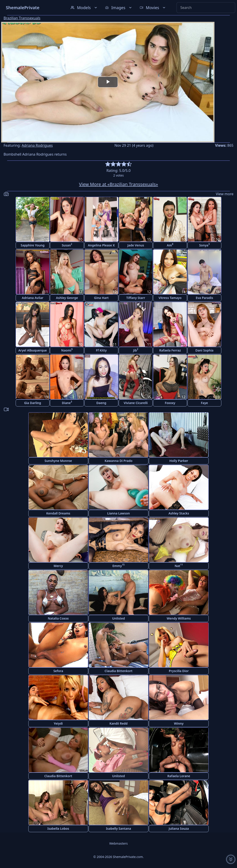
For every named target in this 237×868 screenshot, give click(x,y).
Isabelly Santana (118, 828)
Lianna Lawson (118, 513)
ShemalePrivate (23, 7)
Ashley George (67, 298)
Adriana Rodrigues (37, 145)
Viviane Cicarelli (136, 403)
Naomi (67, 350)
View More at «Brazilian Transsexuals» (118, 184)
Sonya (204, 245)
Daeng (101, 403)
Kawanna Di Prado (119, 461)
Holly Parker (179, 461)
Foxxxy (170, 403)
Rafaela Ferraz (170, 350)
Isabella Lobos (58, 828)
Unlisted (119, 618)
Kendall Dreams (58, 513)
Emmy (118, 565)
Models (84, 8)
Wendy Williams (179, 618)
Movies (153, 8)
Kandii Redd (118, 723)
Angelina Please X (101, 245)
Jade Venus (136, 245)
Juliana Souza (179, 828)
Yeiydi (58, 723)
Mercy (58, 566)
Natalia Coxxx (58, 618)
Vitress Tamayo (170, 298)
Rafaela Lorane (179, 776)
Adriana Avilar (33, 298)
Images (119, 8)
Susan (67, 245)
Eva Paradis (204, 298)
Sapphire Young (33, 245)
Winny (179, 723)
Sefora (58, 671)
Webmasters (118, 843)
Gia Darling (33, 403)
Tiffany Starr (136, 298)
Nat (179, 565)
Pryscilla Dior (179, 671)
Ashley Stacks (179, 513)
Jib (136, 350)
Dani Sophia (204, 350)
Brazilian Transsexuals (22, 18)
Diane (67, 402)
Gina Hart (101, 298)
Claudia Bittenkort (119, 671)
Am (170, 245)
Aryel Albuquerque (33, 350)
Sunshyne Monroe (58, 461)
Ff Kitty (101, 350)
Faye (204, 403)
